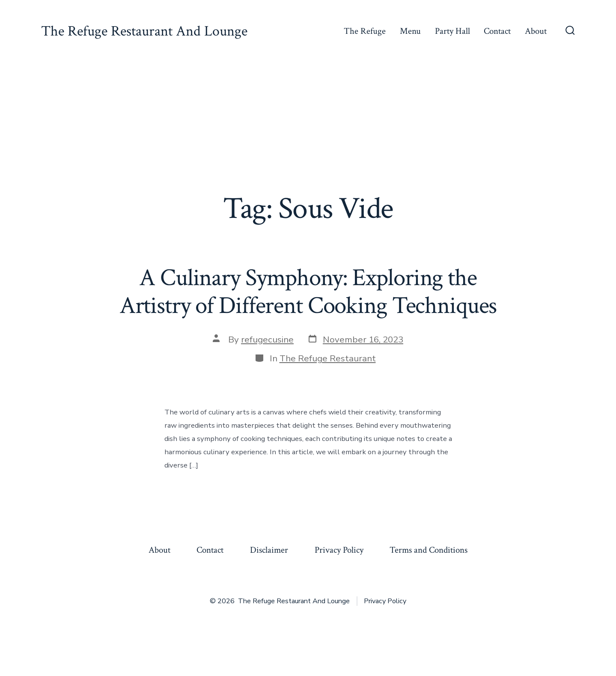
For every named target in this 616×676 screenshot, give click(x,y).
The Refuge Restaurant (328, 358)
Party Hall (452, 31)
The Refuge (365, 31)
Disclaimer (269, 550)
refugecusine (267, 339)
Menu (410, 31)
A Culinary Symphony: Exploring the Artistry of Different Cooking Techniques (308, 292)
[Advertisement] (308, 127)
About (536, 31)
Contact (497, 31)
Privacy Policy (339, 550)
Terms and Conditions (429, 550)
